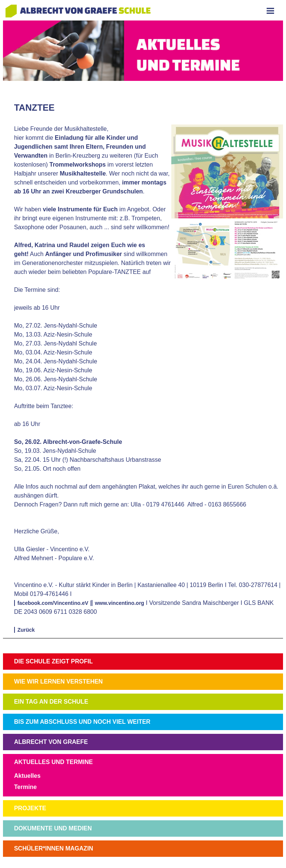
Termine (26, 787)
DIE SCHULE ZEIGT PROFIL (54, 661)
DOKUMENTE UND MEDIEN (53, 828)
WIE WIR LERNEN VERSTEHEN (58, 681)
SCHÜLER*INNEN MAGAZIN (54, 848)
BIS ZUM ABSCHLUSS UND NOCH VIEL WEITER (82, 722)
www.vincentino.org (120, 603)
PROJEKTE (30, 808)
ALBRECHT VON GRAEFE (51, 742)
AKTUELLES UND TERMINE (54, 762)
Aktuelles (27, 776)
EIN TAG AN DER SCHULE (51, 702)
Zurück (26, 630)
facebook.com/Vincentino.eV (53, 603)
